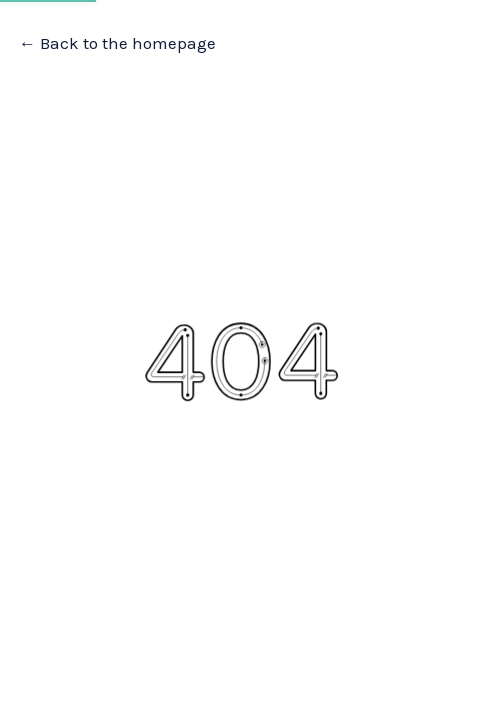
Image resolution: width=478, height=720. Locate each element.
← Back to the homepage (117, 43)
